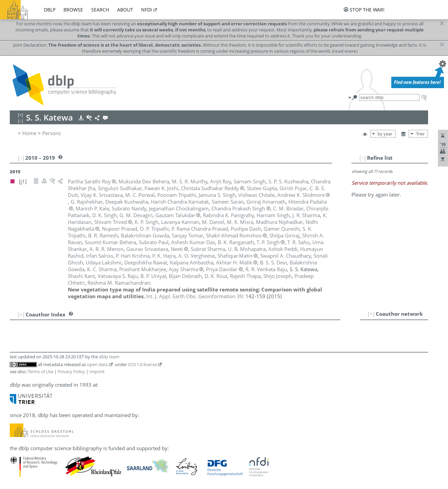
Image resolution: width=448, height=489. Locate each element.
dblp (50, 10)
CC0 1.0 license (142, 364)
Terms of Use (41, 371)
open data (97, 364)
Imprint (97, 371)
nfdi (147, 10)
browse (73, 10)
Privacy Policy (71, 371)
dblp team (109, 357)
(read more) (345, 51)
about (125, 10)
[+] (371, 314)
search (100, 10)
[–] (363, 158)
